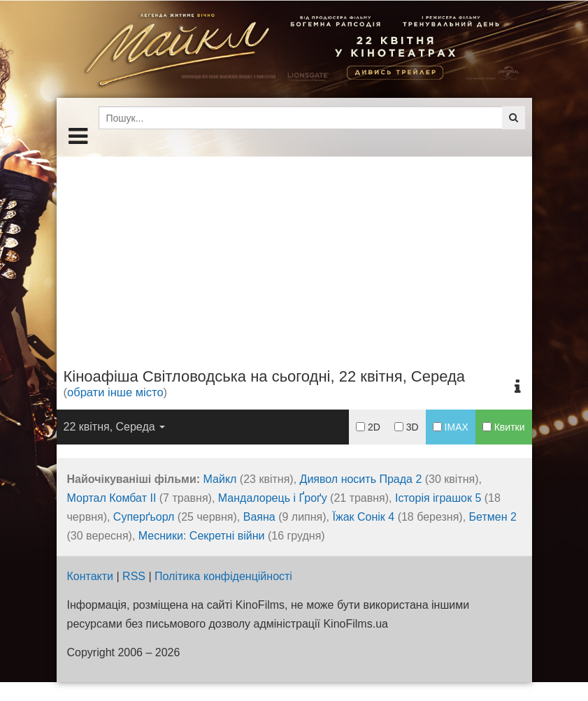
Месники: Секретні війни (202, 536)
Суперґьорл (144, 517)
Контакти (91, 576)
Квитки (504, 427)
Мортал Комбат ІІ (112, 498)
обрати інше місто (115, 392)
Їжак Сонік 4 (364, 517)
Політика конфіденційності (223, 576)
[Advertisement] (294, 254)
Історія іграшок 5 (438, 498)
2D (368, 427)
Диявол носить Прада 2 (361, 479)
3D (407, 427)
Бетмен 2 (493, 517)
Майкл (220, 479)
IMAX (451, 427)
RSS (134, 576)
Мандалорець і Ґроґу (273, 498)
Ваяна (259, 517)
